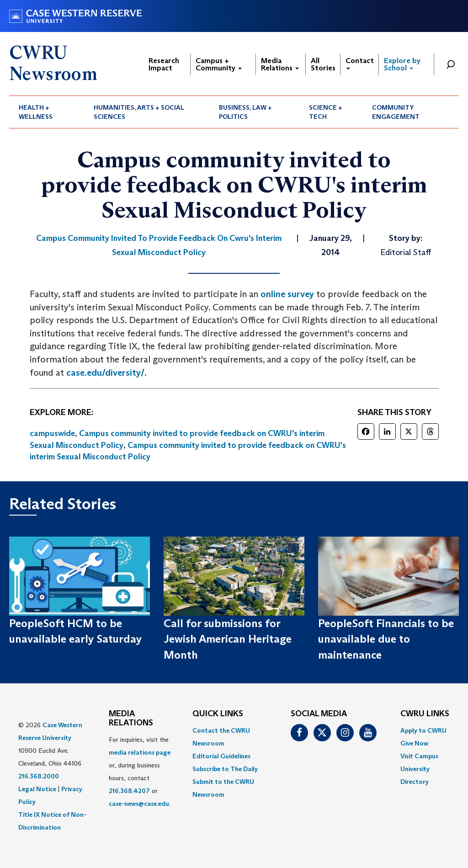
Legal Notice (37, 789)
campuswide (52, 433)
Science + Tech (326, 112)
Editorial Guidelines (221, 756)
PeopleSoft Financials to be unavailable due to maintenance (386, 639)
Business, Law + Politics (245, 112)
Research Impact (164, 64)
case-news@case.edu (139, 804)
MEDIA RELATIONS (131, 719)
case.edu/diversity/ (105, 373)
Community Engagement (396, 112)
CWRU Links (425, 714)
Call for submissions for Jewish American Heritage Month (228, 639)
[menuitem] (47, 112)
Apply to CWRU (423, 730)
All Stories (323, 64)
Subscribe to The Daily (225, 769)
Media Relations (280, 64)
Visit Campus (419, 756)
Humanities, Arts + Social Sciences (139, 112)
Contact (360, 63)
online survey (287, 294)
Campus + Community (219, 64)
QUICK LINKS (218, 714)
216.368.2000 (39, 776)
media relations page (140, 752)
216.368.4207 (129, 791)
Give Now (414, 743)
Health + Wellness (36, 112)
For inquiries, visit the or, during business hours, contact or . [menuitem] (140, 772)
